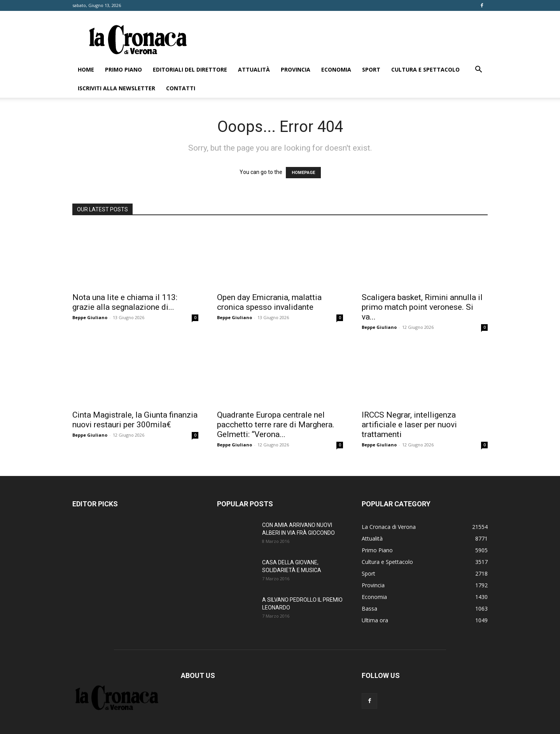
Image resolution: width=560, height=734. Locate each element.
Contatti (181, 88)
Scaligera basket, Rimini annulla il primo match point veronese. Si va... (422, 307)
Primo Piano (123, 69)
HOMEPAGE (303, 173)
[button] (478, 70)
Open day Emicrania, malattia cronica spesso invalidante (269, 302)
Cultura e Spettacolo (425, 69)
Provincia (296, 69)
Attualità (254, 69)
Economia (336, 69)
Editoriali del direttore (190, 69)
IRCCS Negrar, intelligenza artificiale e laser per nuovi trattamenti (409, 425)
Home (86, 69)
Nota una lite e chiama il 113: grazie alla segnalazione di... (125, 302)
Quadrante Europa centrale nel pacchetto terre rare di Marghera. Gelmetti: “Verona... (276, 425)
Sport (371, 69)
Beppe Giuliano (90, 317)
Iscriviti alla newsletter (116, 88)
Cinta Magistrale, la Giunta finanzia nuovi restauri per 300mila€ (135, 420)
